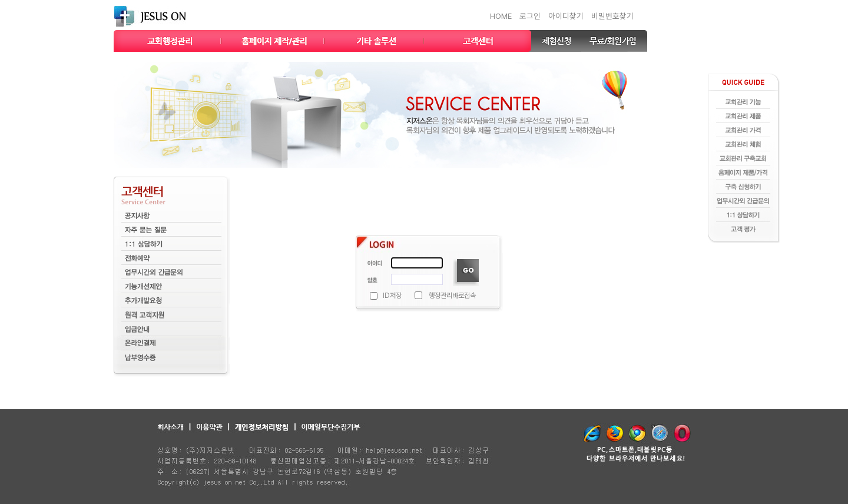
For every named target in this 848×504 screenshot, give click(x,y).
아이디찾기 (566, 16)
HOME (501, 16)
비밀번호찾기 (612, 16)
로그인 (530, 16)
